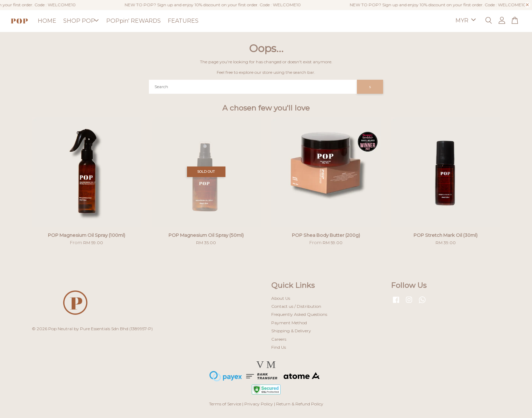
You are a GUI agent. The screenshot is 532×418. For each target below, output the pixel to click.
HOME (47, 21)
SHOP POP (81, 21)
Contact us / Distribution (296, 306)
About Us (281, 298)
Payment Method (289, 323)
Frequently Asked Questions (299, 314)
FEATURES (183, 21)
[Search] (253, 87)
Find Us (279, 347)
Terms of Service (225, 404)
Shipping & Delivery (291, 331)
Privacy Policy (259, 404)
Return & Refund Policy (300, 404)
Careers (279, 339)
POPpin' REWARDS (134, 21)
